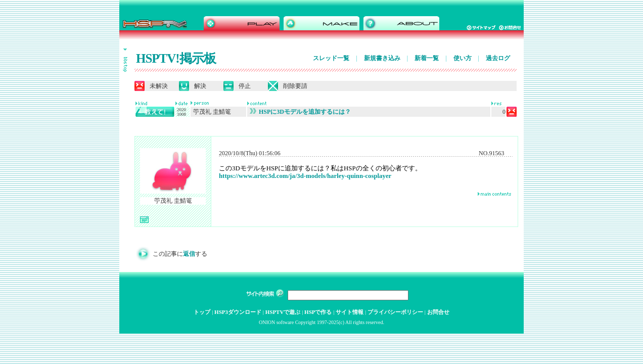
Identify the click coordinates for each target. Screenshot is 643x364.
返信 (189, 254)
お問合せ (438, 312)
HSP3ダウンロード (238, 312)
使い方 (463, 58)
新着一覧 (427, 58)
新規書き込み (382, 58)
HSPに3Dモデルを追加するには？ (300, 112)
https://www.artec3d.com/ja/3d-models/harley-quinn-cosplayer (305, 176)
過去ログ (498, 58)
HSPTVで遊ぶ (283, 312)
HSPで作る (318, 312)
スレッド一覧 (331, 58)
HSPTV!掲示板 (176, 58)
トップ (202, 312)
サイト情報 (350, 312)
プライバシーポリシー (395, 312)
